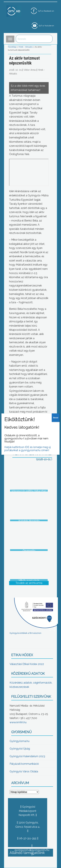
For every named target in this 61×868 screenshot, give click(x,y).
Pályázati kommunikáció (24, 764)
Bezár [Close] (56, 418)
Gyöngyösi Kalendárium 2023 (27, 756)
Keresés (48, 39)
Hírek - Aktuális (26, 47)
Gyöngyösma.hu (20, 741)
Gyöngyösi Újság (20, 749)
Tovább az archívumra (29, 583)
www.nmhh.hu (18, 722)
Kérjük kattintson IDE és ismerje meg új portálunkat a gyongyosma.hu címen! (27, 449)
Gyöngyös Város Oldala (24, 771)
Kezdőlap (12, 47)
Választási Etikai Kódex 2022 (27, 664)
